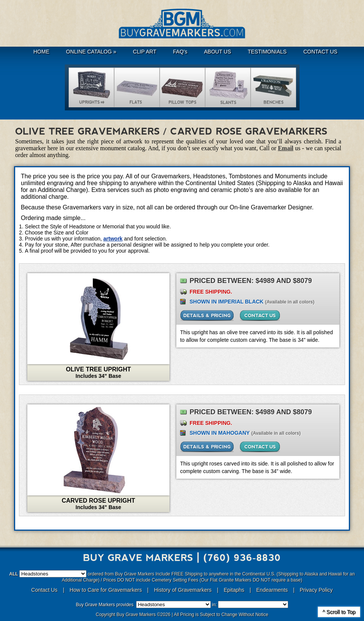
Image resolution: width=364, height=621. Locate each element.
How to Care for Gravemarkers (107, 590)
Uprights (91, 87)
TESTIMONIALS (267, 52)
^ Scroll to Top (339, 612)
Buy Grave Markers (182, 24)
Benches (273, 87)
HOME (41, 52)
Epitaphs (234, 590)
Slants (228, 87)
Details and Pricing (207, 316)
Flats (137, 87)
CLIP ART (145, 52)
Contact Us (44, 590)
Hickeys (182, 87)
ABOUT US (217, 52)
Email (286, 148)
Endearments (272, 590)
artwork (113, 239)
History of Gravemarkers (183, 590)
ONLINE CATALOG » (91, 52)
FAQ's (180, 52)
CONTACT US (320, 52)
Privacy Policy (316, 590)
